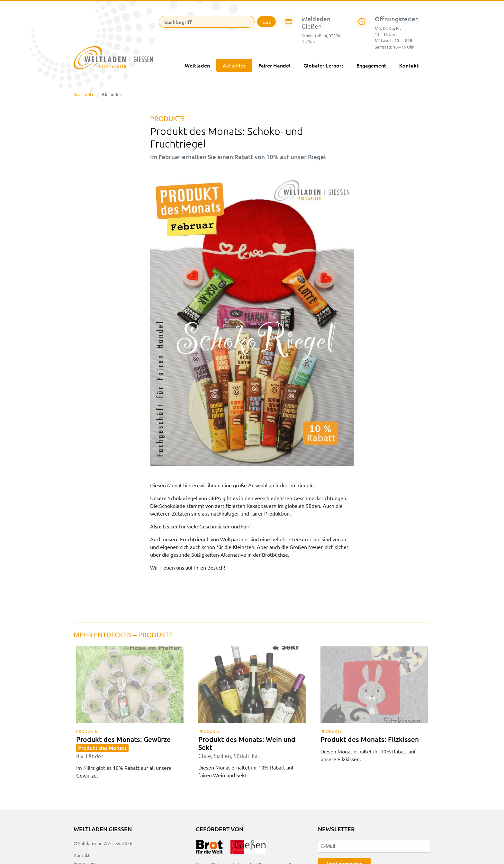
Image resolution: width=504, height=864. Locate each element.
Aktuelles (234, 65)
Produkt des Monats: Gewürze (123, 747)
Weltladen (197, 65)
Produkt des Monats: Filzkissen (370, 739)
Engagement (371, 65)
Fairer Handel (274, 65)
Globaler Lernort (324, 65)
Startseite (84, 94)
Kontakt (409, 65)
